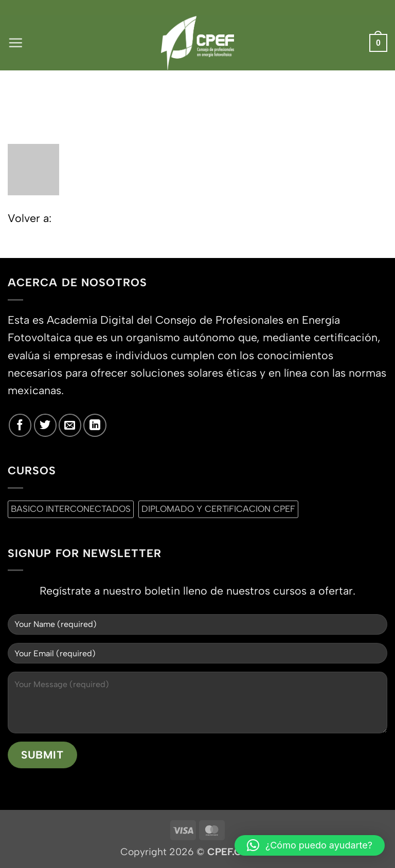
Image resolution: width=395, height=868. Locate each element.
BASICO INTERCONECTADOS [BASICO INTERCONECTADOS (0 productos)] (71, 509)
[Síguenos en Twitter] (45, 425)
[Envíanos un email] (70, 425)
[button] (16, 43)
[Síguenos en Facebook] (20, 425)
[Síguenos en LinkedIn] (95, 425)
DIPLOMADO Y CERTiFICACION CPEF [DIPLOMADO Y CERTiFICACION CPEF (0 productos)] (218, 509)
